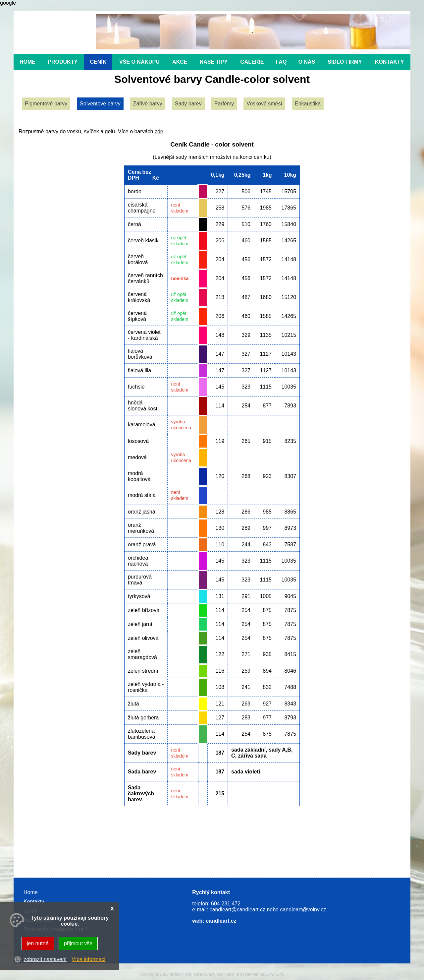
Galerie (252, 62)
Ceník (98, 62)
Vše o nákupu (139, 62)
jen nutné (38, 943)
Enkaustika (308, 104)
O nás (307, 62)
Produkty (63, 62)
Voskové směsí (264, 104)
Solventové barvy (100, 104)
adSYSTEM (272, 974)
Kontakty (390, 62)
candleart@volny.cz (303, 910)
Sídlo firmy (345, 62)
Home (27, 62)
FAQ (281, 62)
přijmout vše (78, 943)
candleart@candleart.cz (238, 910)
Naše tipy (214, 62)
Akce (180, 62)
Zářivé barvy (148, 104)
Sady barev (188, 104)
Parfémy (224, 104)
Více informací (88, 959)
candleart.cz (221, 921)
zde (159, 131)
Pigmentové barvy (46, 104)
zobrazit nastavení (45, 959)
